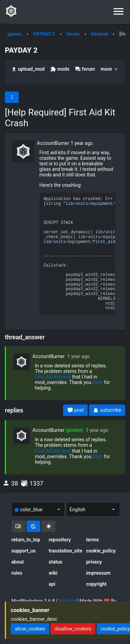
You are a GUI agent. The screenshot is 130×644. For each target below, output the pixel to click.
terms (92, 540)
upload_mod (28, 69)
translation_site (65, 551)
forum (73, 34)
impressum (98, 573)
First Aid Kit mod (53, 377)
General (100, 34)
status (56, 562)
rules (17, 573)
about (18, 562)
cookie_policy (101, 551)
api (52, 584)
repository (60, 540)
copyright (96, 584)
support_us (24, 551)
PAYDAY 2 (44, 34)
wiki (53, 573)
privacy (94, 562)
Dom (98, 382)
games (15, 34)
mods (60, 69)
